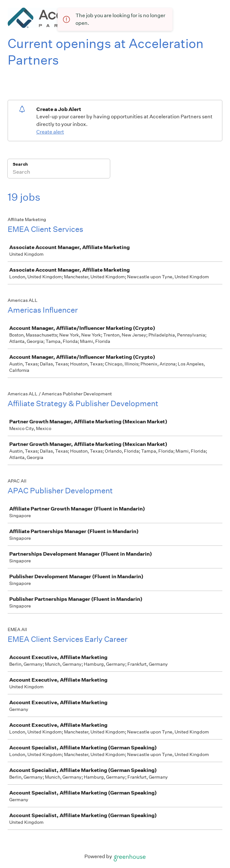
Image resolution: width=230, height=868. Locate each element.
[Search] (59, 173)
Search (20, 164)
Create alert (50, 132)
